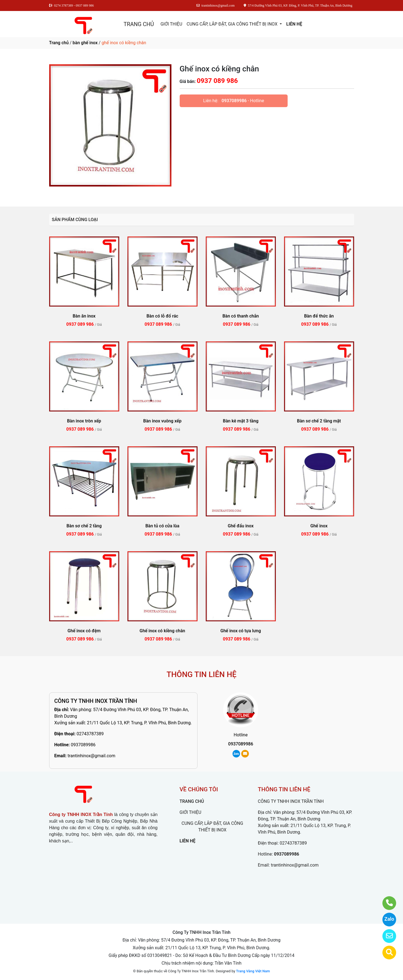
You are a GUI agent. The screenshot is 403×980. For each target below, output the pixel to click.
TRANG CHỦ (139, 24)
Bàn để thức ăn (319, 316)
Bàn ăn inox (84, 316)
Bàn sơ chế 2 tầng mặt (319, 421)
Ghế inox (319, 526)
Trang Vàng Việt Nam (253, 971)
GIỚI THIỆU (171, 24)
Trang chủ (59, 43)
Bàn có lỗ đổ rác (162, 316)
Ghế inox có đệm (84, 631)
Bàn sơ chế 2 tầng (84, 526)
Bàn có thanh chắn (241, 316)
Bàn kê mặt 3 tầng (241, 421)
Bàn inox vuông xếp (162, 421)
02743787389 (90, 734)
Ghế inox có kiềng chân (162, 631)
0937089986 (234, 101)
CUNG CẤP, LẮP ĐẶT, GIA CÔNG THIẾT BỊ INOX (233, 24)
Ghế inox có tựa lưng (241, 631)
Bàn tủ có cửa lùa (162, 526)
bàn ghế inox (85, 43)
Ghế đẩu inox (241, 526)
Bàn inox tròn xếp (84, 421)
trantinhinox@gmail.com (91, 756)
